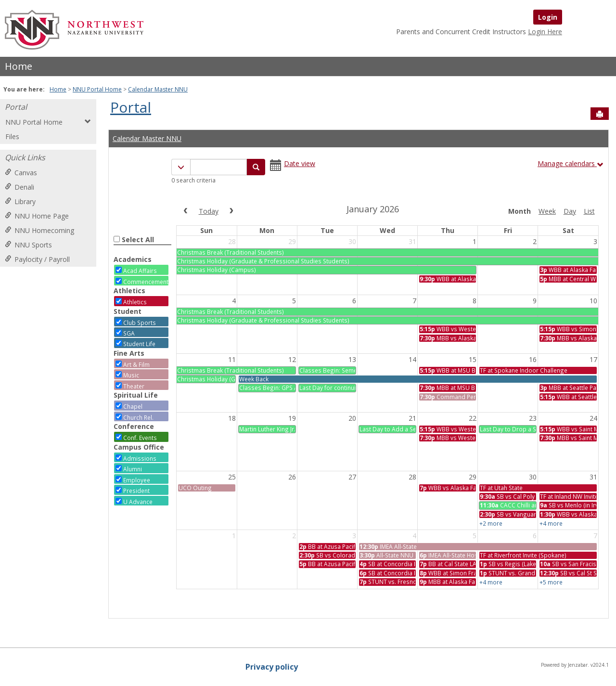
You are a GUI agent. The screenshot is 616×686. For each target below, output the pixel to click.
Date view (300, 164)
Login (548, 17)
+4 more (551, 523)
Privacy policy (272, 667)
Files (12, 136)
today (209, 211)
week (547, 211)
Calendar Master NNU (158, 89)
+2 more (491, 523)
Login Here (545, 32)
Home (19, 66)
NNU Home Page (37, 216)
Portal (16, 107)
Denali (19, 187)
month (520, 211)
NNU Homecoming (39, 230)
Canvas (21, 173)
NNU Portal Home (97, 89)
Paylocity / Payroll (37, 259)
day (570, 211)
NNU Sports (28, 245)
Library (20, 201)
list (589, 211)
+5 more (551, 582)
